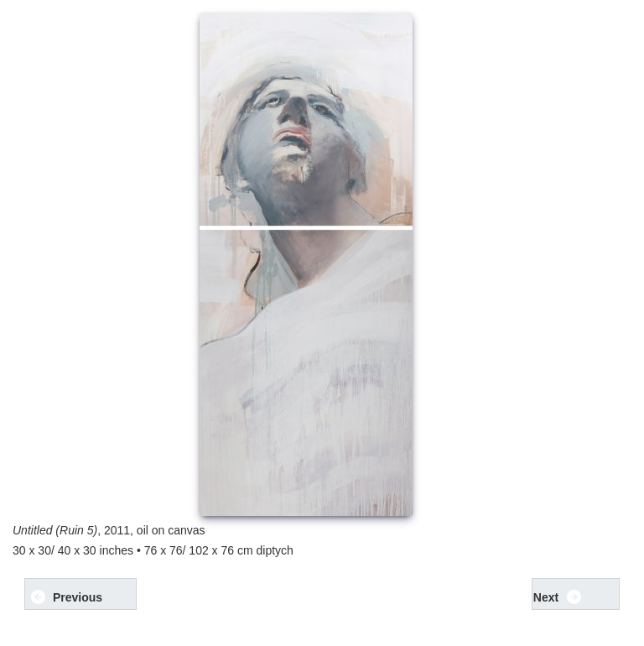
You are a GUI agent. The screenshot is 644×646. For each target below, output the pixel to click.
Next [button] (558, 597)
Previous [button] (66, 597)
